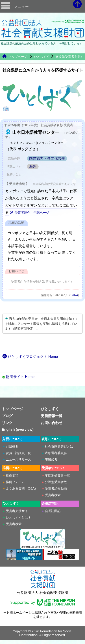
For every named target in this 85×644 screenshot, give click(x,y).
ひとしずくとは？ (18, 517)
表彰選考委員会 (56, 453)
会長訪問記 (53, 511)
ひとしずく (42, 57)
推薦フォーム (15, 482)
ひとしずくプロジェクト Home (30, 357)
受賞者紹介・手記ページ (29, 213)
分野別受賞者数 (56, 482)
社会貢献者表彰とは (59, 446)
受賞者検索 (53, 495)
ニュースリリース (18, 459)
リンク (7, 423)
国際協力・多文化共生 (47, 158)
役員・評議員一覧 (18, 453)
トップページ (15, 57)
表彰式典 (51, 459)
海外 (33, 166)
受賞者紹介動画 (56, 488)
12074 (74, 295)
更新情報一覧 (52, 416)
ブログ (7, 416)
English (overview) (18, 430)
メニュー (22, 7)
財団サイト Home (20, 377)
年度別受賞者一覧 (57, 475)
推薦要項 (12, 475)
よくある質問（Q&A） (22, 488)
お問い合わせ (52, 423)
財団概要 (12, 446)
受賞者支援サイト (18, 511)
